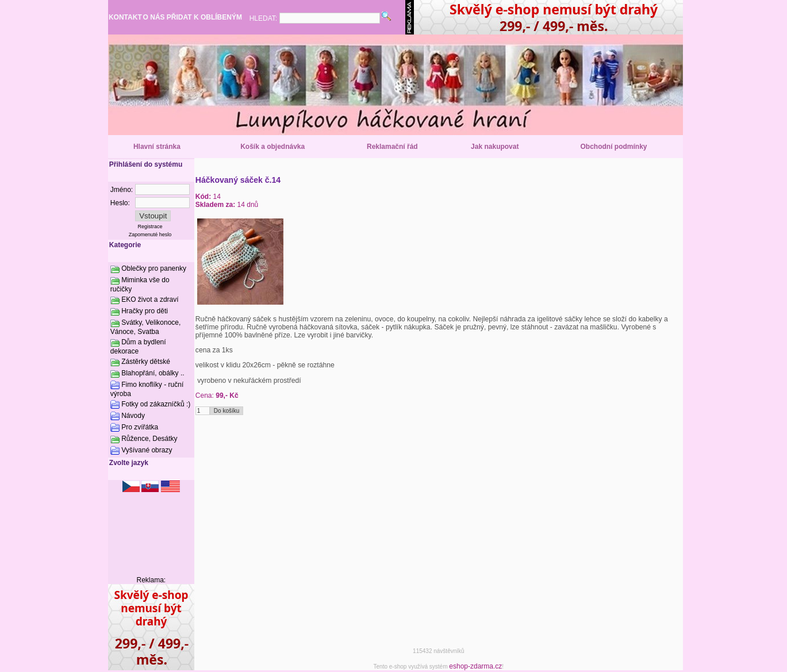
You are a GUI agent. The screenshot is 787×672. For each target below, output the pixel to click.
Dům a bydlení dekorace (138, 347)
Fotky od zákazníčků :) (156, 404)
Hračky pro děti (145, 311)
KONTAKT (125, 17)
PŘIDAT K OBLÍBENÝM (204, 17)
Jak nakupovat (495, 147)
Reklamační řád (392, 147)
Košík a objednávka (272, 147)
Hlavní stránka (157, 147)
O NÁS (154, 17)
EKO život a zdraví (150, 299)
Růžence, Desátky (149, 439)
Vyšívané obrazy (147, 450)
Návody (133, 416)
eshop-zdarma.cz (475, 666)
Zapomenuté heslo (150, 235)
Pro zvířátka (140, 427)
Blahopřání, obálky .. (153, 373)
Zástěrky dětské (146, 362)
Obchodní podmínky (614, 147)
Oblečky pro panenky (154, 268)
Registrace (150, 226)
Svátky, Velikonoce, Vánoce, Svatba (146, 327)
